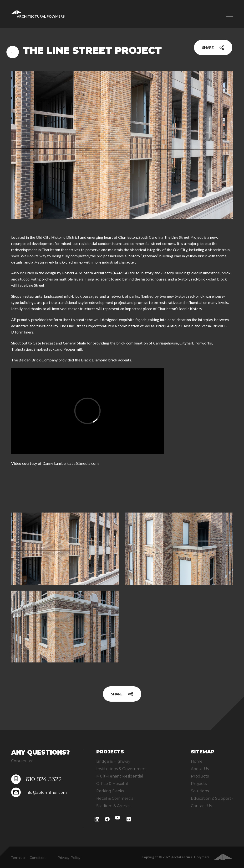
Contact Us (201, 806)
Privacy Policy (69, 858)
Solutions (200, 791)
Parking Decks (110, 791)
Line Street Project (187, 237)
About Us (200, 769)
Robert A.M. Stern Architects (87, 273)
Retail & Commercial (115, 798)
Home (197, 761)
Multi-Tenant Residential (120, 776)
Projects (199, 784)
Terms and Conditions (29, 858)
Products (200, 776)
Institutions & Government (122, 769)
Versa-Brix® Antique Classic (169, 326)
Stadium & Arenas (113, 806)
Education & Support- (212, 798)
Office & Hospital (112, 784)
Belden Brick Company (38, 360)
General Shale (74, 343)
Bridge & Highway (113, 761)
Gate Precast (44, 343)
